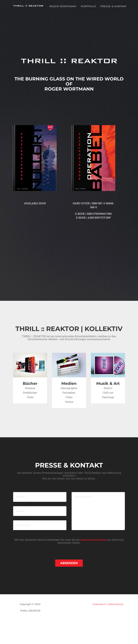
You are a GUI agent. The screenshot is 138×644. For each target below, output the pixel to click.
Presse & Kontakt (113, 8)
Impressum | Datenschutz (108, 604)
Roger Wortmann (63, 8)
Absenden (69, 563)
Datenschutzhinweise (94, 540)
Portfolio (88, 8)
